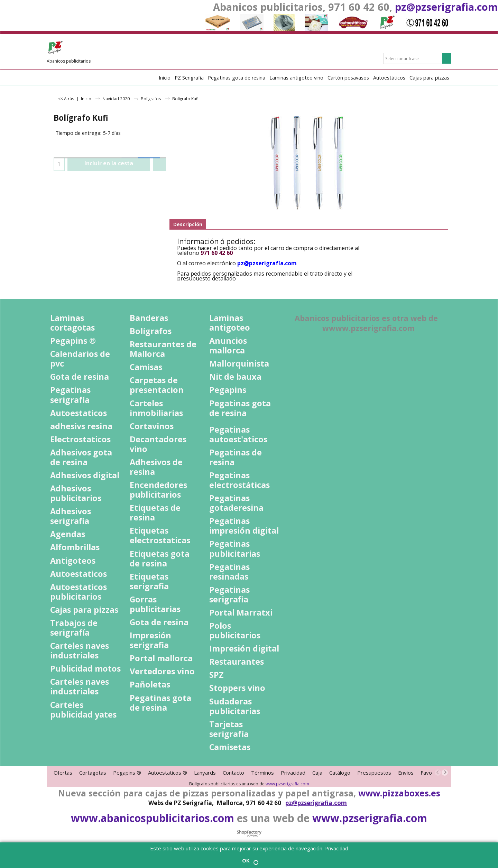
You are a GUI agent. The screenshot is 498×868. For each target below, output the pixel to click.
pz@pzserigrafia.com (446, 7)
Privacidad (336, 848)
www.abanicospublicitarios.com (153, 818)
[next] (445, 773)
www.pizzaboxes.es (399, 793)
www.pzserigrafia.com (287, 784)
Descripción (188, 224)
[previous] (438, 773)
